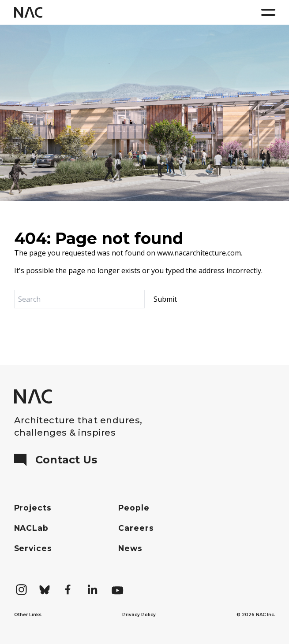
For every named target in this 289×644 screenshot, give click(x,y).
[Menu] (268, 12)
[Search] (79, 299)
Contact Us (56, 460)
